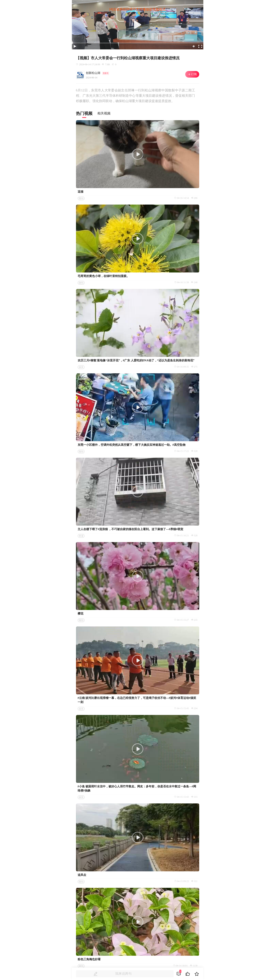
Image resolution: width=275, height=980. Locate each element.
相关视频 (104, 113)
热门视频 (84, 113)
